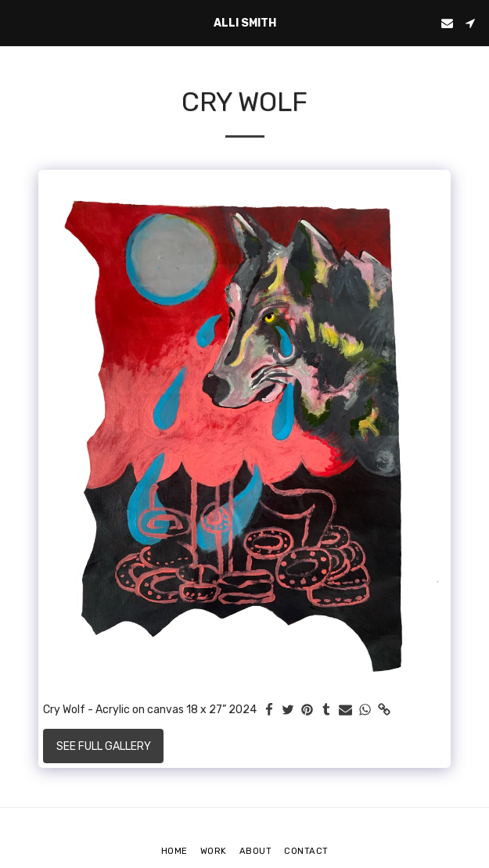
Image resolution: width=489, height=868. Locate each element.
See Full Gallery (104, 746)
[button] (17, 23)
